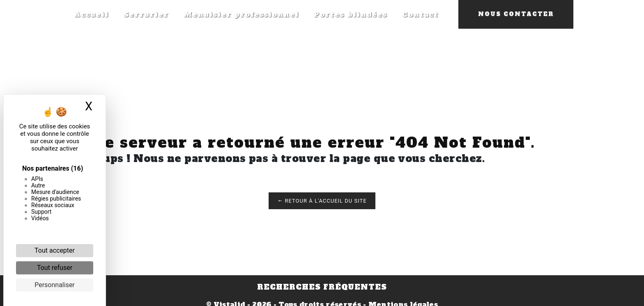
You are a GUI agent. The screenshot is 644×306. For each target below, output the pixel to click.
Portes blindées (351, 14)
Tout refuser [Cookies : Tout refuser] (55, 268)
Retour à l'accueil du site (322, 201)
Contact (420, 14)
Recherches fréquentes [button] (322, 287)
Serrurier (146, 14)
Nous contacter (516, 14)
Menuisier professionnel (241, 14)
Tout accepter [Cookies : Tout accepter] (55, 250)
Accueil (92, 14)
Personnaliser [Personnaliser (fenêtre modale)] (55, 285)
